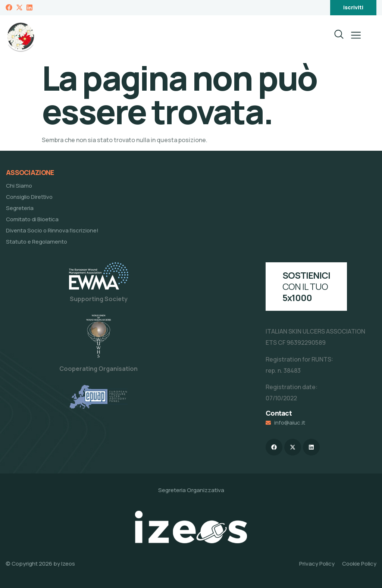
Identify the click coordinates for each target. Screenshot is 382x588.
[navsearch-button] (334, 37)
